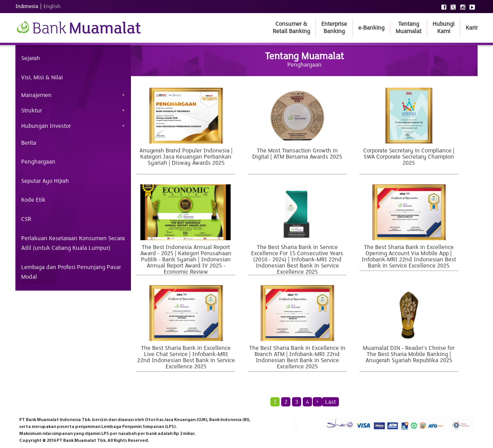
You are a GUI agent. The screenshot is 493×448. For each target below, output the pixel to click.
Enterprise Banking (334, 28)
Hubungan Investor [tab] (46, 126)
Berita (29, 143)
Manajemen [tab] (36, 95)
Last (330, 402)
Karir (472, 28)
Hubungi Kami (444, 28)
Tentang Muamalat (408, 28)
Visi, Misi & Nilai (42, 77)
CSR (26, 219)
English (52, 7)
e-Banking (371, 28)
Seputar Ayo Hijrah (45, 181)
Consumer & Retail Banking (291, 28)
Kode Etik (33, 200)
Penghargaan (38, 162)
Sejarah (31, 58)
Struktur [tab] (32, 110)
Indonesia (27, 7)
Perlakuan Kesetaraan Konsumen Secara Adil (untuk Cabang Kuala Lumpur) (73, 243)
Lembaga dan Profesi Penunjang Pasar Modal (71, 272)
